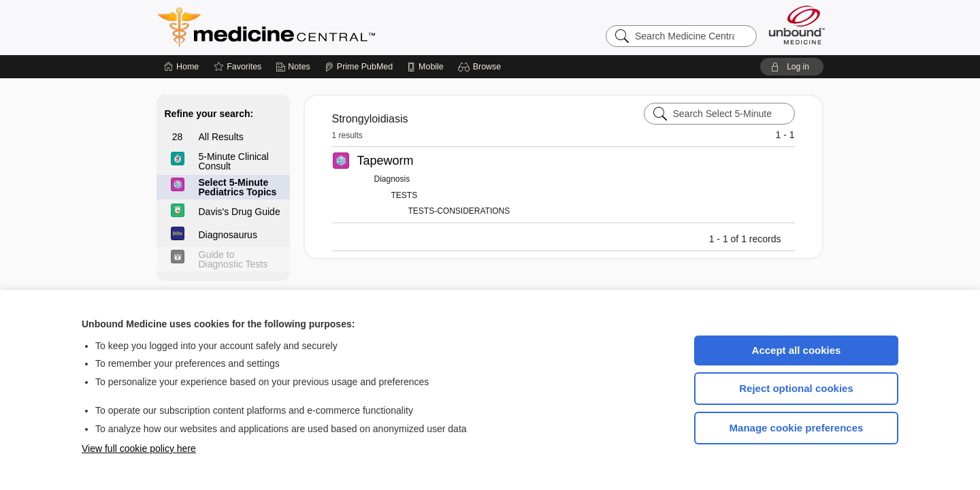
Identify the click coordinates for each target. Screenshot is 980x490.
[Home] (181, 67)
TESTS (405, 195)
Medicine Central (327, 27)
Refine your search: (209, 114)
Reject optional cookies (796, 388)
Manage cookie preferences (797, 428)
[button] (481, 67)
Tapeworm (386, 161)
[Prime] (359, 67)
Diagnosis (392, 179)
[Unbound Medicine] (797, 25)
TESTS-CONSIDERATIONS (459, 211)
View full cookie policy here (139, 448)
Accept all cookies (797, 350)
